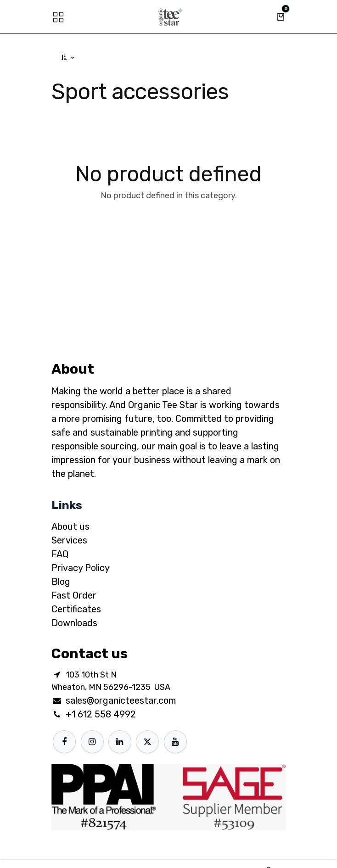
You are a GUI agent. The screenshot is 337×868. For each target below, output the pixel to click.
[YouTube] (175, 742)
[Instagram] (92, 742)
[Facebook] (64, 742)
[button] (68, 58)
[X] (147, 742)
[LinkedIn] (120, 742)
